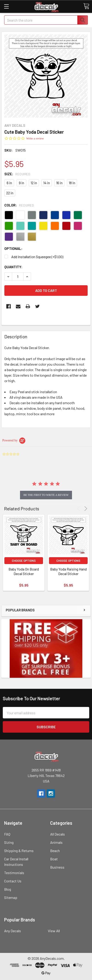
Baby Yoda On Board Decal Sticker (24, 571)
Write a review (35, 138)
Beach (55, 851)
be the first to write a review (46, 495)
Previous (79, 509)
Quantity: (13, 267)
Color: (19, 205)
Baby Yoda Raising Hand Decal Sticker (68, 571)
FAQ (7, 834)
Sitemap (11, 897)
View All (54, 931)
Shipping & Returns (19, 851)
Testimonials (14, 873)
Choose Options (24, 561)
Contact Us (13, 881)
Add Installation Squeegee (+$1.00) (37, 257)
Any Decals (13, 931)
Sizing (9, 842)
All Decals (57, 834)
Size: (17, 174)
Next (85, 509)
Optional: (13, 248)
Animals (56, 842)
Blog (8, 889)
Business (57, 867)
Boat (54, 859)
